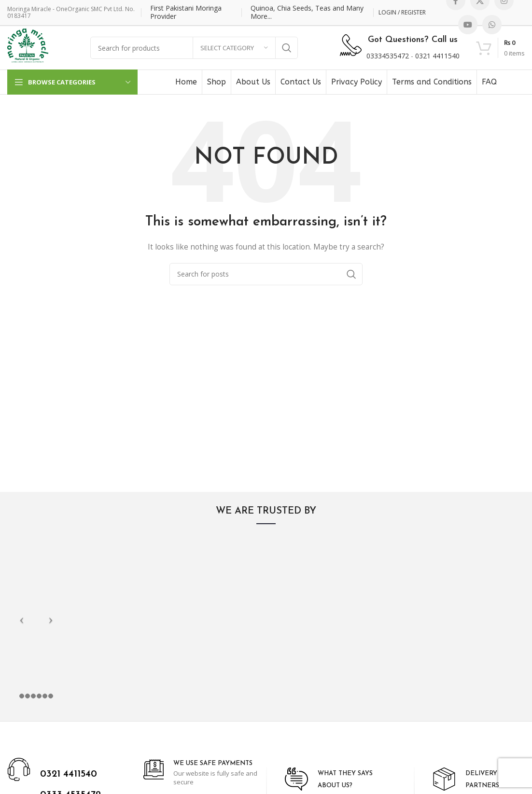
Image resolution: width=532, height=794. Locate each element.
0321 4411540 (437, 56)
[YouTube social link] (468, 25)
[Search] (266, 274)
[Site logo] (28, 47)
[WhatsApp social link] (492, 25)
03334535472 (388, 56)
